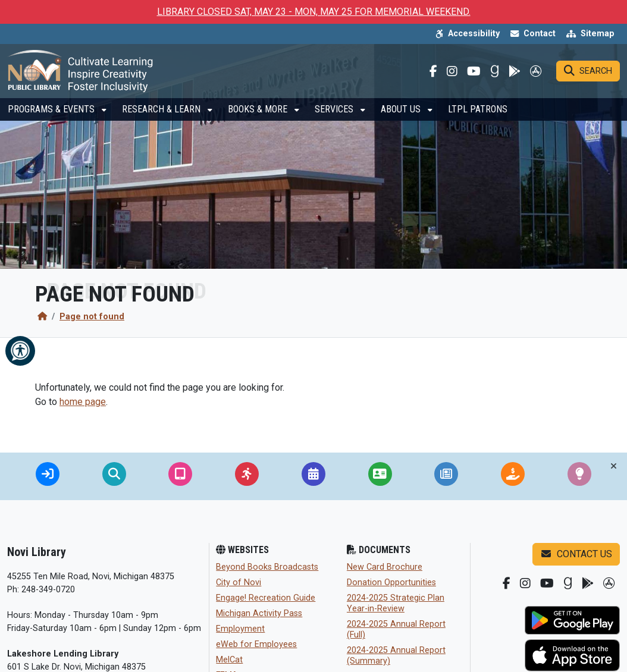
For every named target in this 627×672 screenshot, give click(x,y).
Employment (240, 629)
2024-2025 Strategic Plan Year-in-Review (396, 603)
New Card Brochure (385, 567)
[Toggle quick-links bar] (614, 466)
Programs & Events (52, 117)
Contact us (576, 554)
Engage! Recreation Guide (266, 598)
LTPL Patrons (478, 117)
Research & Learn (162, 117)
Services (335, 117)
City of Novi (239, 582)
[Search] (588, 75)
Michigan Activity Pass (259, 613)
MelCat (229, 660)
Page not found (92, 317)
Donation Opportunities (391, 582)
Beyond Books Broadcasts (267, 567)
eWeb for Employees (256, 644)
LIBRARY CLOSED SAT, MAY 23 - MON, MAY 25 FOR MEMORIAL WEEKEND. (314, 12)
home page (83, 402)
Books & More (259, 117)
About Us (402, 117)
